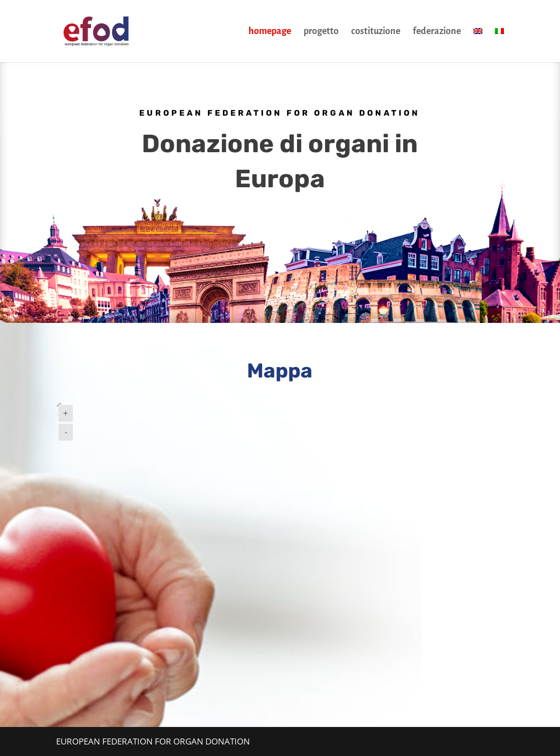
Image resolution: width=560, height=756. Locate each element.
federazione (437, 32)
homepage (270, 32)
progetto (321, 32)
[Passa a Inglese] (478, 45)
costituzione (376, 32)
